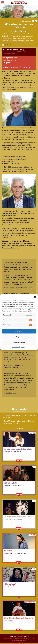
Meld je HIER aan (8, 167)
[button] (35, 297)
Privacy (23, 347)
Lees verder (8, 45)
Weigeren (19, 337)
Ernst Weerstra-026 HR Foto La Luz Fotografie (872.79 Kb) (20, 417)
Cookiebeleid (16, 347)
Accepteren (19, 331)
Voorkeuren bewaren (19, 342)
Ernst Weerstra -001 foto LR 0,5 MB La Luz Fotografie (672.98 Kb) (18, 422)
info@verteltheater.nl (19, 641)
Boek (5, 50)
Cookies (22, 643)
